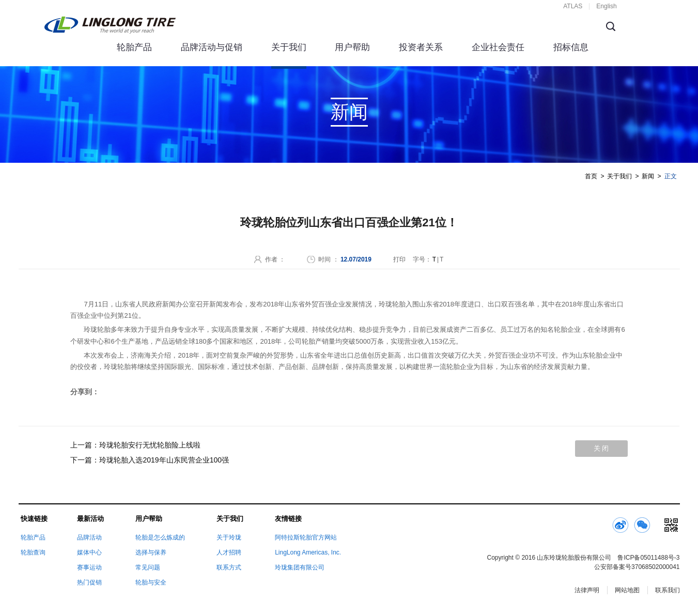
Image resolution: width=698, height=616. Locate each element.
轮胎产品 (134, 47)
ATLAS (573, 6)
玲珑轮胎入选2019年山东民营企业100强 (164, 460)
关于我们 (289, 47)
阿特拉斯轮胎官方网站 (306, 537)
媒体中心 (89, 552)
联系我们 (668, 590)
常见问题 (148, 567)
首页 (591, 176)
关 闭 (601, 448)
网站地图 (627, 590)
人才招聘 (229, 552)
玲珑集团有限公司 (300, 567)
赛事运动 (89, 567)
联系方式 (229, 567)
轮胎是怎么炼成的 (160, 537)
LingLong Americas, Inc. (308, 552)
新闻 (648, 176)
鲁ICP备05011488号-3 (648, 558)
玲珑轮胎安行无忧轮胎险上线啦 (150, 445)
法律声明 (587, 590)
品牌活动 (89, 537)
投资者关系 (421, 47)
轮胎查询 (33, 552)
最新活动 (90, 519)
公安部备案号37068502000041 (637, 567)
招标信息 (571, 47)
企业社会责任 (498, 47)
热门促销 (89, 582)
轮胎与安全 (151, 582)
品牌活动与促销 (212, 47)
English (606, 6)
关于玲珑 (229, 537)
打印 (399, 259)
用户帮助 (352, 47)
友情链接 (288, 519)
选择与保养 (151, 552)
